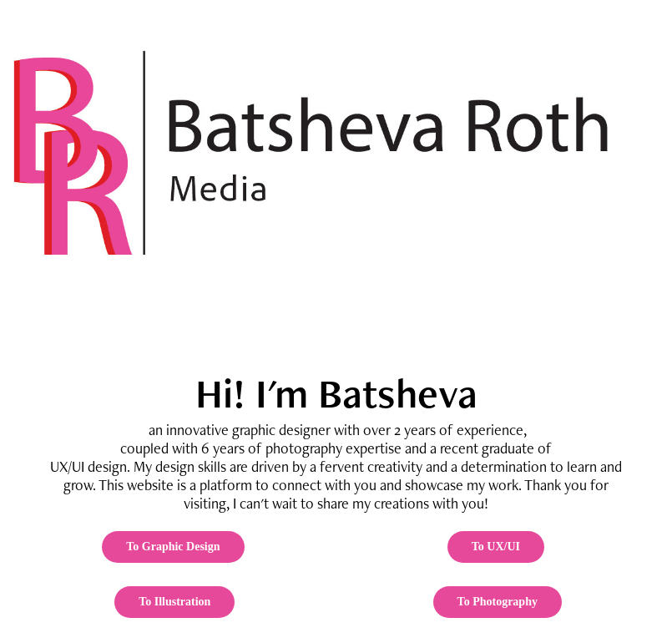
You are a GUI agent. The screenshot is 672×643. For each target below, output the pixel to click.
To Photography (498, 602)
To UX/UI (496, 547)
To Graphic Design (173, 547)
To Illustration (174, 602)
